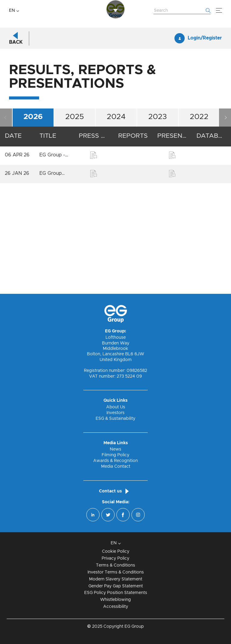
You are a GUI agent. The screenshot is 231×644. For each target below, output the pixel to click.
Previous (6, 228)
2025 (75, 227)
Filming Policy (115, 455)
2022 (199, 227)
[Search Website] (182, 11)
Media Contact (116, 467)
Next (225, 228)
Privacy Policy (115, 558)
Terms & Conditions (115, 565)
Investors (115, 413)
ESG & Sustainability (115, 419)
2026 (33, 227)
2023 (158, 227)
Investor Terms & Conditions (116, 572)
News (115, 450)
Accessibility (116, 607)
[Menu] (219, 11)
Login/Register (205, 149)
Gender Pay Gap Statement (116, 586)
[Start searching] (208, 11)
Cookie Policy (116, 551)
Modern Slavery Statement (116, 579)
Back (16, 153)
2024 (116, 227)
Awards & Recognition (115, 461)
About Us (116, 407)
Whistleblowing (115, 600)
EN (12, 11)
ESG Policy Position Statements (116, 593)
